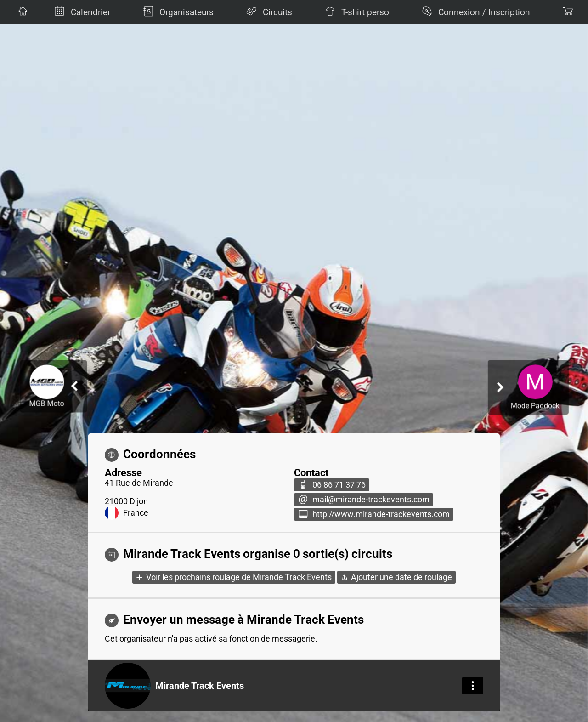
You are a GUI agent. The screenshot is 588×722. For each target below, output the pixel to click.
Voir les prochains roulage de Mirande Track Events (239, 577)
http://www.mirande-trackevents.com (381, 514)
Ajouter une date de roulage (401, 577)
